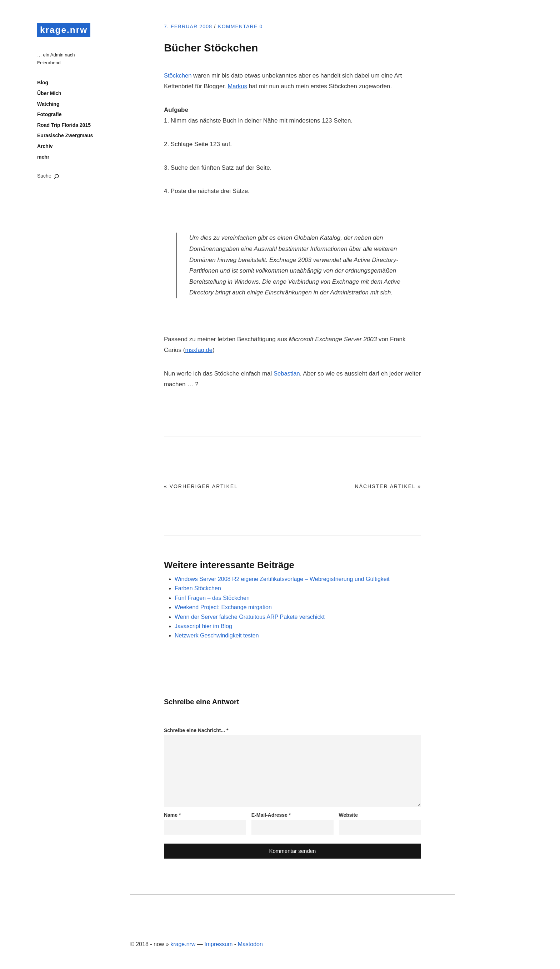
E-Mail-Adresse (271, 815)
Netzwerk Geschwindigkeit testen (217, 635)
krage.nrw (65, 30)
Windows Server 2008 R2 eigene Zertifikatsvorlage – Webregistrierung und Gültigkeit (282, 579)
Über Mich (49, 94)
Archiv (45, 147)
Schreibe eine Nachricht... (196, 730)
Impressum (218, 944)
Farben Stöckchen (198, 588)
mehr (43, 158)
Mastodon (250, 944)
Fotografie (49, 115)
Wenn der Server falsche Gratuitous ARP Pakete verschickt (250, 617)
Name (172, 815)
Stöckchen (178, 76)
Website (348, 815)
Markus (238, 86)
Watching (48, 105)
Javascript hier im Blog (203, 626)
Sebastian (287, 374)
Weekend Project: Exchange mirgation (223, 607)
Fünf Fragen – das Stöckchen (212, 598)
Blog (43, 84)
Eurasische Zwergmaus (65, 136)
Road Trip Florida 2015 (64, 126)
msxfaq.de (199, 350)
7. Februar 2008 (190, 26)
